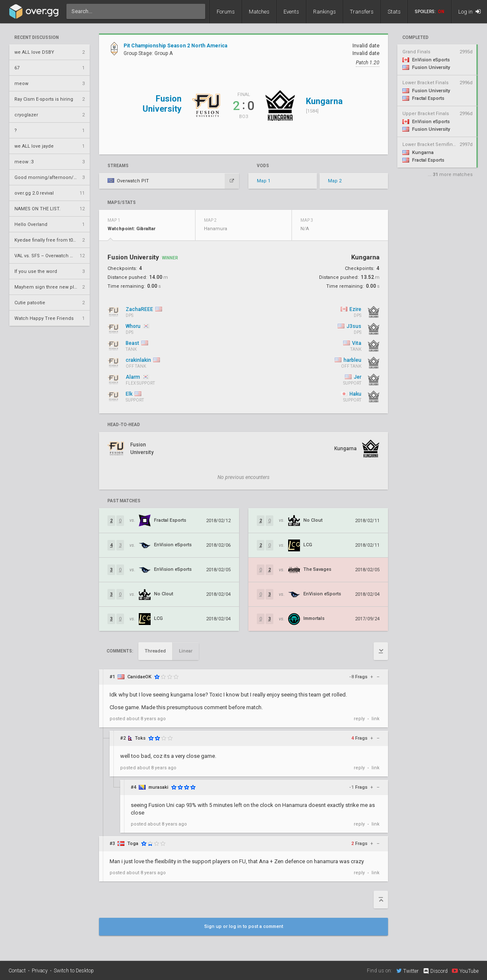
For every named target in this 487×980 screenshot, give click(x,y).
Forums (226, 12)
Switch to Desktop (74, 971)
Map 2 (335, 181)
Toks (140, 738)
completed (415, 38)
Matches (259, 12)
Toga (133, 844)
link (376, 719)
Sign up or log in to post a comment (244, 926)
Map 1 (264, 181)
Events (291, 12)
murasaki (158, 787)
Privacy (40, 971)
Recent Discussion (37, 38)
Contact (17, 971)
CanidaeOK (139, 677)
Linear (186, 651)
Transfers (362, 12)
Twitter (407, 971)
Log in (469, 12)
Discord (435, 971)
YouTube (465, 971)
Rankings (325, 12)
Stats (394, 12)
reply (359, 719)
